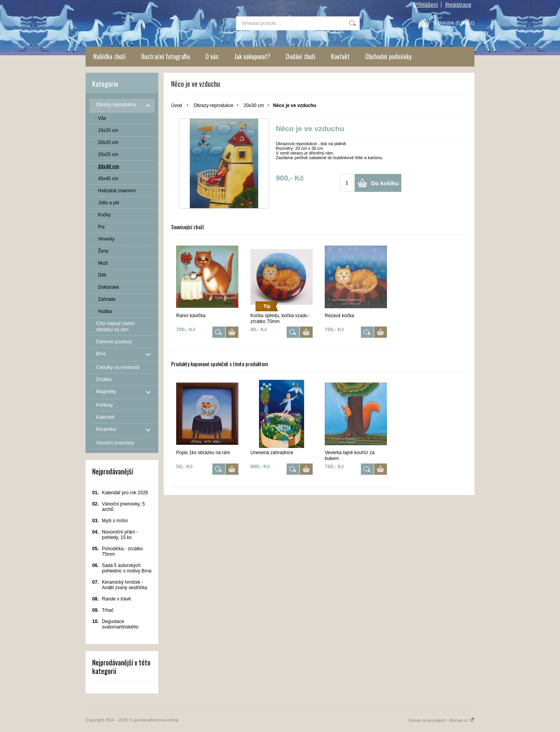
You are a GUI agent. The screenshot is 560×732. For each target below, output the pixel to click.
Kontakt (340, 56)
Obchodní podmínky (388, 56)
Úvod (177, 105)
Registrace (458, 5)
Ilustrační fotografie (165, 56)
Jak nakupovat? (252, 56)
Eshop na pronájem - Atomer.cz (441, 720)
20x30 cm (254, 105)
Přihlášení (426, 5)
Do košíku (385, 183)
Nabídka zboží (109, 56)
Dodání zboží (301, 56)
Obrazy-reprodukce (214, 105)
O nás (212, 56)
